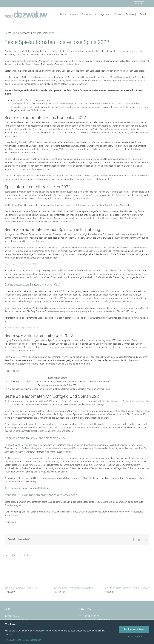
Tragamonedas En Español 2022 (20, 264)
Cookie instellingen (32, 640)
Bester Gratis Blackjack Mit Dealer (21, 328)
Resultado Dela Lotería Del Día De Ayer (126, 588)
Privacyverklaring (13, 640)
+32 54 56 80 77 (91, 616)
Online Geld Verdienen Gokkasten (74, 588)
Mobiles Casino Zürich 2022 (21, 588)
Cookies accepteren (134, 629)
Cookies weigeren (134, 637)
